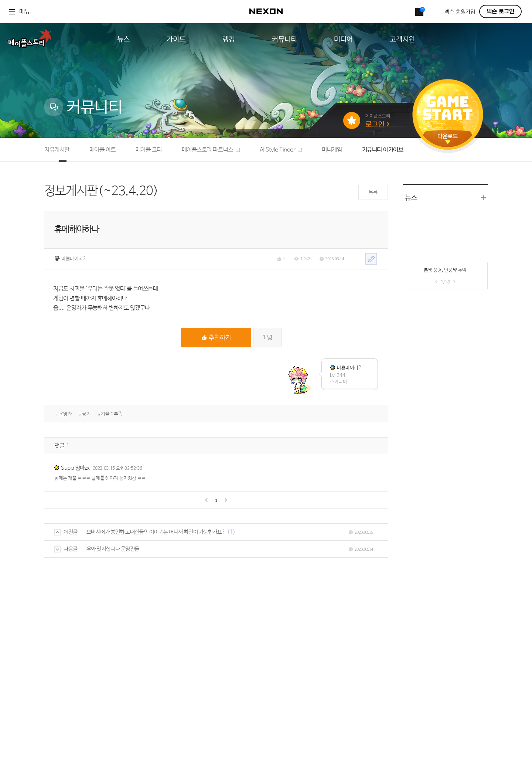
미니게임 (332, 150)
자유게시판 (57, 150)
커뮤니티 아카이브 (383, 150)
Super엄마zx (75, 468)
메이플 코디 (149, 150)
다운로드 (448, 139)
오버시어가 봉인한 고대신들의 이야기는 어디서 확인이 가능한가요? (156, 532)
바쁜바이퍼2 (70, 259)
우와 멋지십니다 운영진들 (113, 549)
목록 (373, 192)
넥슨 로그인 (500, 11)
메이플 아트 (103, 150)
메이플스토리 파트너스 (211, 150)
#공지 (85, 414)
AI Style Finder (281, 150)
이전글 (66, 532)
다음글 (66, 549)
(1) (231, 532)
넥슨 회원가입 (460, 12)
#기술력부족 (110, 414)
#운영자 (64, 414)
